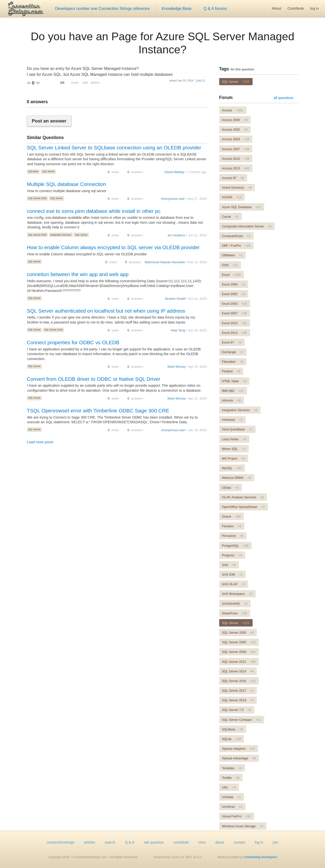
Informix (231, 400)
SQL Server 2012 (239, 662)
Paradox (232, 526)
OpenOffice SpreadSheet (243, 507)
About (277, 8)
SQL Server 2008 (37, 235)
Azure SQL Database (241, 207)
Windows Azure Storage (243, 826)
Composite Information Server (247, 226)
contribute (181, 842)
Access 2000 (235, 120)
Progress (232, 555)
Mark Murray (177, 367)
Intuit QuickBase (237, 429)
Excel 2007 (234, 313)
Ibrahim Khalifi (175, 299)
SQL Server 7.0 (237, 710)
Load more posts (40, 442)
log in (314, 8)
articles (89, 842)
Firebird (231, 371)
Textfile (231, 778)
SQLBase (33, 171)
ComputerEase (236, 236)
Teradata (232, 768)
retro (202, 842)
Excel (231, 275)
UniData (231, 797)
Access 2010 (236, 159)
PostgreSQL (235, 546)
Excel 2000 (234, 284)
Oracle (231, 516)
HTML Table (234, 381)
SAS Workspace (237, 594)
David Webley (174, 172)
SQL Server (48, 171)
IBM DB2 (233, 391)
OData (230, 488)
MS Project (233, 458)
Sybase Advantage (239, 758)
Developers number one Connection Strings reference (102, 9)
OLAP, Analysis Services (243, 497)
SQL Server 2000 (238, 633)
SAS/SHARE (235, 604)
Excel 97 (232, 342)
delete (95, 83)
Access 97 (233, 178)
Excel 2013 (234, 333)
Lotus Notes (234, 439)
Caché (230, 217)
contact (239, 842)
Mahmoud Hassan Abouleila (165, 262)
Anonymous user (173, 199)
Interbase (232, 420)
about (220, 842)
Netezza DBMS (237, 478)
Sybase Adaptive (238, 749)
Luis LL (201, 81)
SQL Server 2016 (239, 681)
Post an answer (49, 121)
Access (233, 110)
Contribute (296, 8)
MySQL (232, 468)
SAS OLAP (234, 584)
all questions (283, 98)
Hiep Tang (178, 330)
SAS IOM (232, 575)
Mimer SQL (234, 449)
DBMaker (232, 255)
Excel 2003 (234, 304)
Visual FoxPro (236, 816)
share (75, 83)
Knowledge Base (176, 9)
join (276, 842)
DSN (230, 265)
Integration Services (61, 235)
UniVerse (232, 807)
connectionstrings (61, 842)
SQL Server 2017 (238, 691)
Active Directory (237, 188)
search (110, 842)
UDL (229, 787)
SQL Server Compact (242, 720)
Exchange (233, 352)
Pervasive (233, 536)
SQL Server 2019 (37, 198)
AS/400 (232, 197)
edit (85, 83)
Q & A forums (215, 9)
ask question (154, 842)
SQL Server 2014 (238, 671)
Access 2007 (236, 149)
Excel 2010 (234, 323)
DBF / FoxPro (236, 246)
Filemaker (233, 362)
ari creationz (177, 235)
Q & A (130, 842)
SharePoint (234, 613)
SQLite (231, 739)
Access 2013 (236, 168)
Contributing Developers (260, 857)
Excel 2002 (234, 294)
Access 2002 (235, 130)
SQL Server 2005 (239, 642)
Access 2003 (236, 139)
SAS (229, 565)
